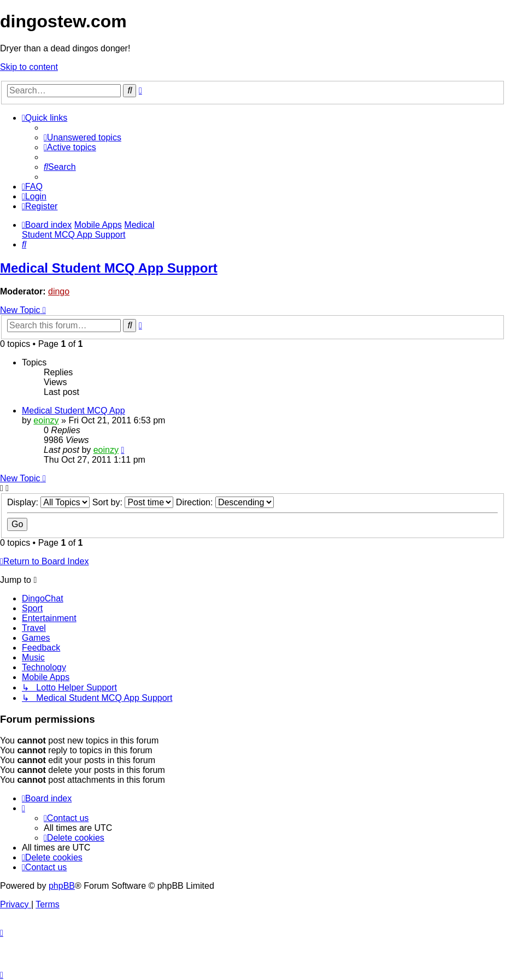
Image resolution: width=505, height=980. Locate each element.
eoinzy (46, 420)
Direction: (225, 502)
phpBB (62, 886)
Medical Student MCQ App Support (109, 268)
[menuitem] (83, 137)
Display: (48, 502)
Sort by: (133, 502)
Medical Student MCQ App (74, 411)
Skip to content (29, 67)
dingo (59, 291)
